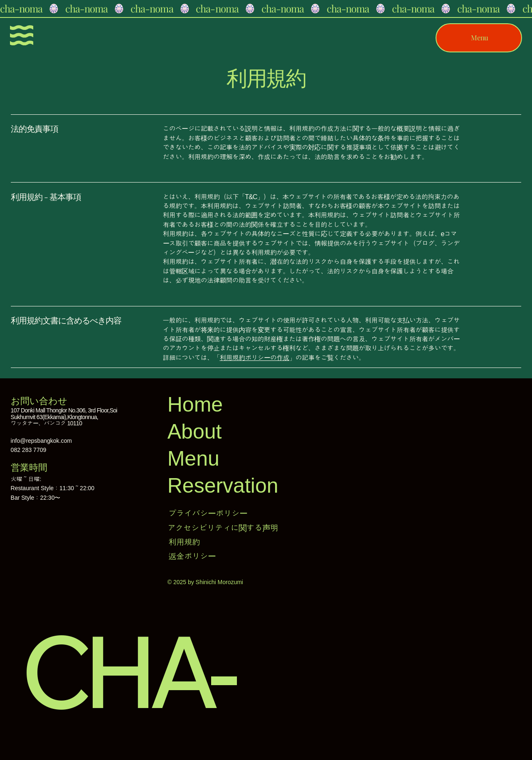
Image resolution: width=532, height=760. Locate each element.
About (195, 432)
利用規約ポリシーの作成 (254, 358)
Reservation (223, 486)
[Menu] (22, 35)
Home (195, 405)
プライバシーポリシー (208, 513)
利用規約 (184, 542)
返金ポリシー (192, 556)
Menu (193, 459)
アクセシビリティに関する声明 (223, 528)
